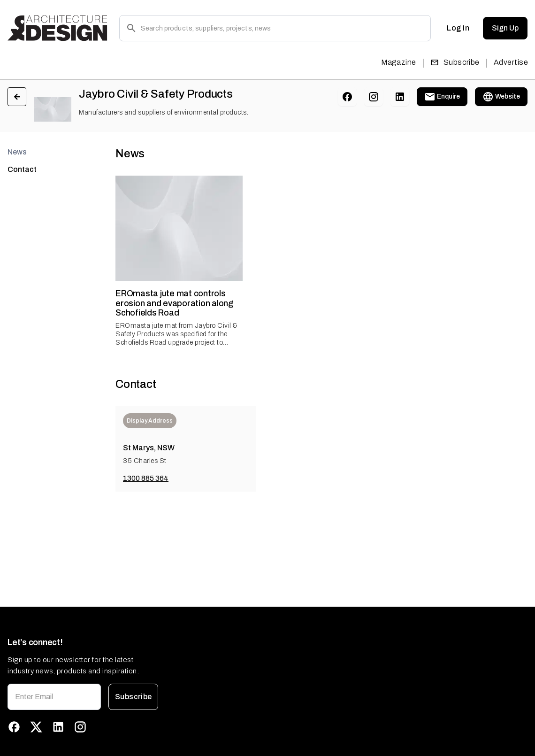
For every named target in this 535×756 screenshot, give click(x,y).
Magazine (399, 62)
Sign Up (505, 28)
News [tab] (17, 152)
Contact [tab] (22, 169)
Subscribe (455, 62)
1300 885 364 (146, 478)
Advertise (511, 62)
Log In (458, 28)
